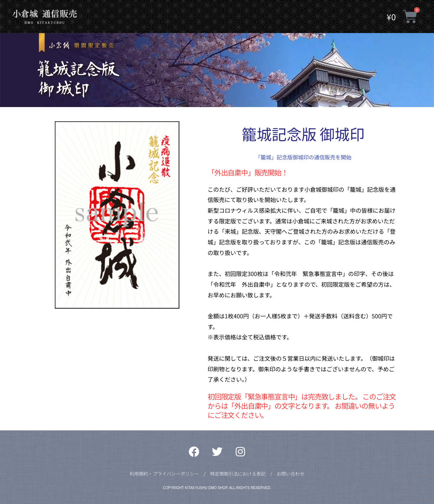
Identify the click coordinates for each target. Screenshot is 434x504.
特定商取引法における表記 (238, 474)
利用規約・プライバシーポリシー (164, 474)
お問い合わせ (291, 474)
